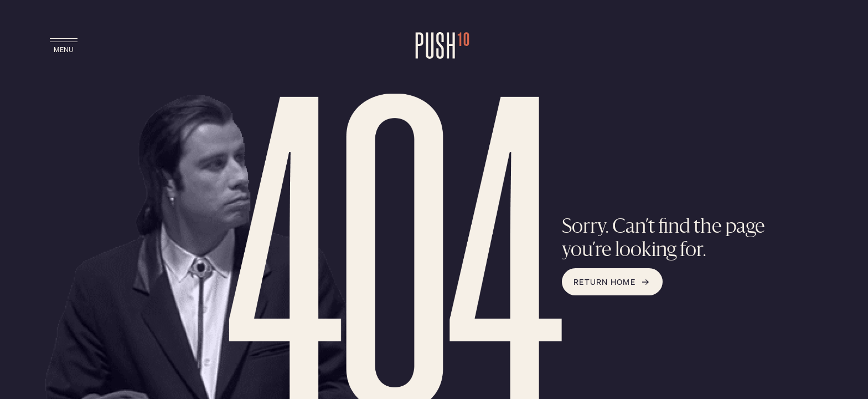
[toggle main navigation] (64, 47)
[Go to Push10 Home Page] (434, 47)
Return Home (612, 282)
